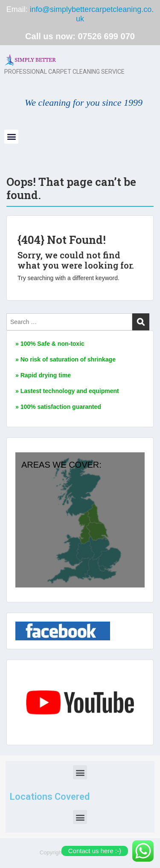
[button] (11, 137)
